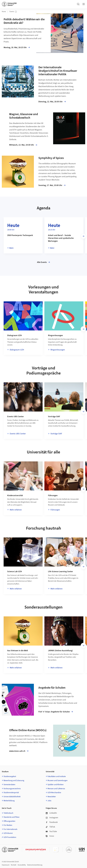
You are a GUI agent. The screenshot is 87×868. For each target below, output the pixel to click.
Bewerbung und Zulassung (14, 780)
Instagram (52, 818)
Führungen (55, 510)
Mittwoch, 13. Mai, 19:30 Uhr (23, 145)
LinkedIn (51, 813)
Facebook (52, 822)
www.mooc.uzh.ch (19, 751)
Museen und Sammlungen (58, 780)
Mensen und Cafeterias (56, 789)
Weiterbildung (9, 801)
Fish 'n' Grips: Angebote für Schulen (56, 712)
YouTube (51, 831)
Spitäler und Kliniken (56, 785)
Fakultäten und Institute (57, 776)
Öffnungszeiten (9, 821)
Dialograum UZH (17, 350)
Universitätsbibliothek (12, 797)
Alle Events (43, 262)
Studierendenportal (11, 793)
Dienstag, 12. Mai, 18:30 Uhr (52, 102)
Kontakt (14, 865)
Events (13, 12)
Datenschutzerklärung (35, 865)
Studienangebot (10, 776)
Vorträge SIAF (56, 434)
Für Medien (8, 825)
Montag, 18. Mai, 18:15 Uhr (19, 47)
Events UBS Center (18, 434)
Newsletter (52, 797)
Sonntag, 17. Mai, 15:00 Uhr (52, 185)
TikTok (50, 827)
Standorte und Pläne (11, 817)
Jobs (49, 801)
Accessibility (22, 865)
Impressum (6, 865)
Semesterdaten (9, 785)
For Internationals (10, 829)
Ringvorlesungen (57, 350)
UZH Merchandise (54, 793)
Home (4, 12)
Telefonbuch (8, 813)
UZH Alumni (8, 833)
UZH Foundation (10, 837)
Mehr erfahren (16, 510)
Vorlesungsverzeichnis (12, 789)
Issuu (50, 836)
